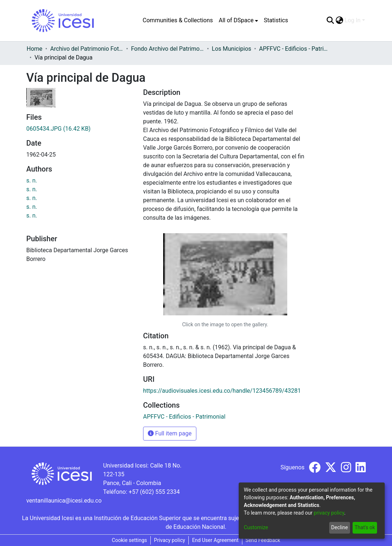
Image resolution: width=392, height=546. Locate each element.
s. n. (32, 180)
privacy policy (329, 513)
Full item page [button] (170, 433)
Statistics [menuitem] (276, 20)
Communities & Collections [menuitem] (178, 20)
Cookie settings (129, 540)
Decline (339, 527)
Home (34, 49)
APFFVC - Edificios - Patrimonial (296, 49)
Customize (256, 527)
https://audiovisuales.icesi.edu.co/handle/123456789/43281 (222, 391)
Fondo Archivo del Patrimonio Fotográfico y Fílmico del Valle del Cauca (168, 49)
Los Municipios (231, 49)
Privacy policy (170, 540)
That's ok (365, 527)
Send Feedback (263, 540)
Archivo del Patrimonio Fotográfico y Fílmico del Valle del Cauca (87, 49)
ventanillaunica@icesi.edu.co (64, 501)
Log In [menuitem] (353, 20)
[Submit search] (330, 20)
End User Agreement (215, 540)
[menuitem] (238, 20)
